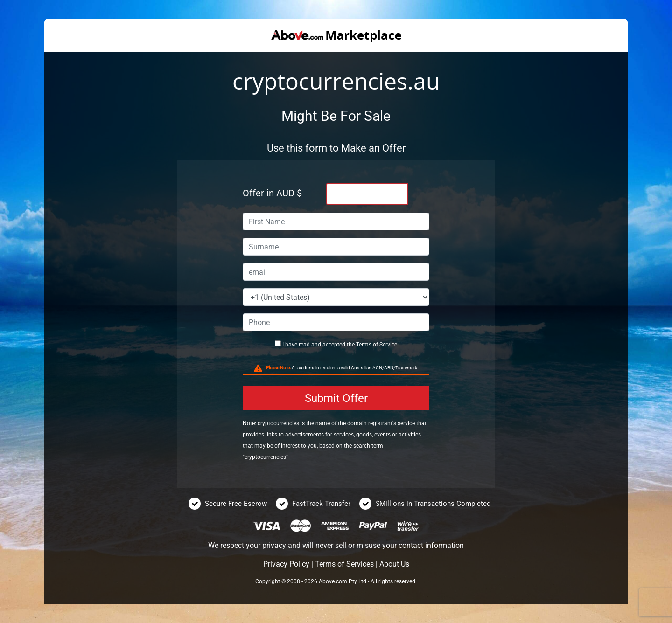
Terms (364, 345)
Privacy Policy (286, 564)
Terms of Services (344, 564)
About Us (394, 564)
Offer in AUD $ (272, 193)
